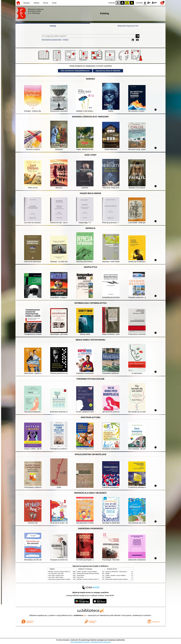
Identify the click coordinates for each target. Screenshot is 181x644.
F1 (149, 3)
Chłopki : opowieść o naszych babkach (87, 572)
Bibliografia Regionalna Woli (128, 26)
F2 (154, 3)
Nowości (27, 3)
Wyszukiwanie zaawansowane (52, 40)
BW (122, 3)
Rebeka (108, 574)
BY (132, 3)
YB (127, 3)
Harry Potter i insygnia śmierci (56, 575)
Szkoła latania (81, 575)
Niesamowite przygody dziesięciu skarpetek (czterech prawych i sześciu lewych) (69, 579)
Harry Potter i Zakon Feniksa (56, 577)
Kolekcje (66, 40)
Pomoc (46, 3)
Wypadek (108, 577)
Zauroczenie (80, 577)
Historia (36, 3)
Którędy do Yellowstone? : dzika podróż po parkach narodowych (122, 572)
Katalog (53, 26)
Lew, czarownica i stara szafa (56, 574)
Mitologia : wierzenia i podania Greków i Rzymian (61, 572)
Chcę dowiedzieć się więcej (80, 642)
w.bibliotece (79, 615)
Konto (54, 3)
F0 (145, 3)
